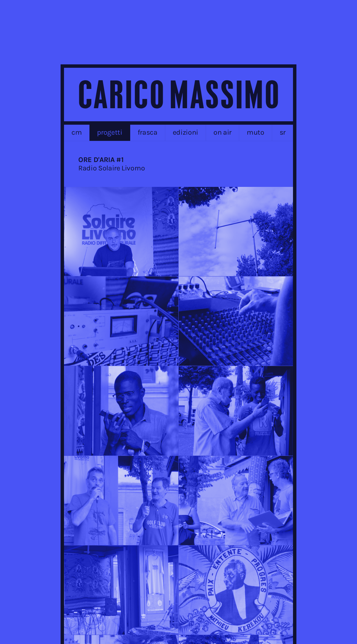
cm (77, 132)
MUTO (256, 132)
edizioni (185, 132)
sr (283, 132)
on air (222, 132)
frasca (148, 132)
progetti (110, 132)
